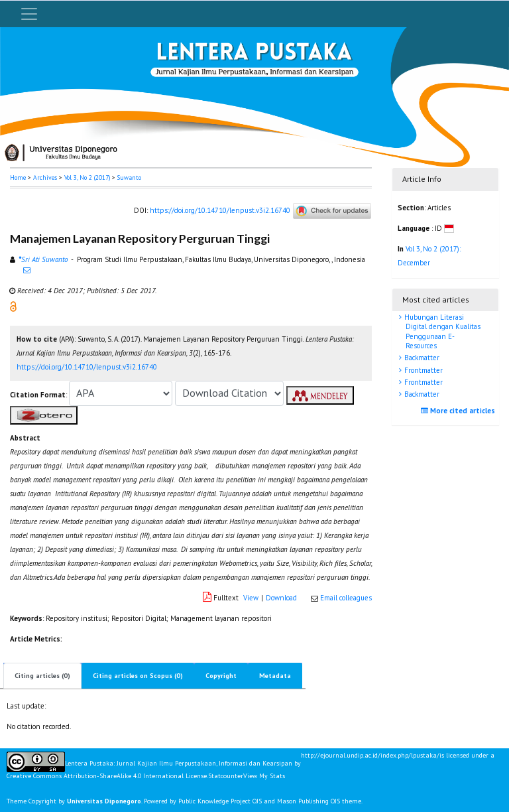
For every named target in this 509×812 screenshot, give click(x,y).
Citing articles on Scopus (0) (138, 676)
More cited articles (460, 411)
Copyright (221, 676)
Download (281, 598)
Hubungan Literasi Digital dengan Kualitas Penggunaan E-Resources (441, 331)
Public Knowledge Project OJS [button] (220, 801)
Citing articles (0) (42, 676)
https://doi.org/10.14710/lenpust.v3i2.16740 (220, 210)
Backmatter (421, 358)
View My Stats (264, 776)
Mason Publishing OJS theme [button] (319, 801)
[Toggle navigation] (29, 14)
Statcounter (226, 776)
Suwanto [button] (129, 177)
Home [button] (18, 177)
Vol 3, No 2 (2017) (87, 177)
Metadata (275, 676)
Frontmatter (423, 370)
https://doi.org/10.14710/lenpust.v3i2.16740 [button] (87, 367)
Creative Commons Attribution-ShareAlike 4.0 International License (107, 776)
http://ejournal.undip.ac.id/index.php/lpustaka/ (370, 756)
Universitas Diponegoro (104, 801)
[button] (13, 306)
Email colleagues (346, 598)
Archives (45, 177)
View (251, 598)
